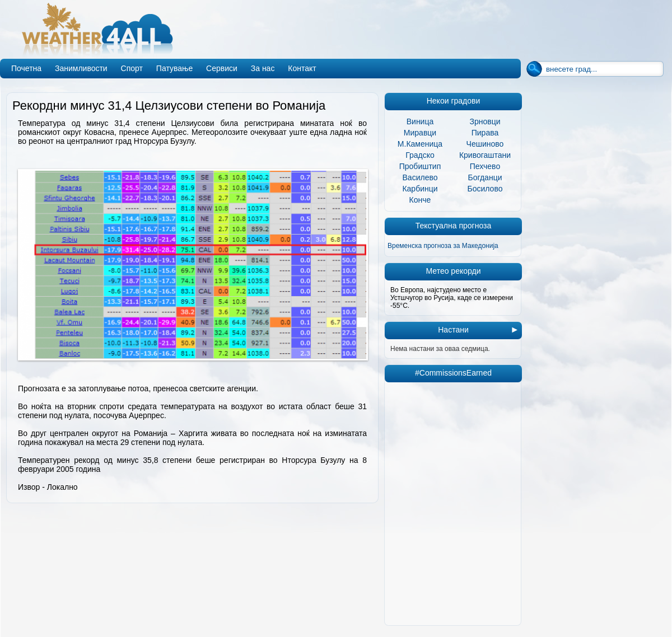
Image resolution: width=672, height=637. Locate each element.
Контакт (302, 68)
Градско (420, 155)
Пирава (485, 133)
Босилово (485, 189)
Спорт (132, 68)
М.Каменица (420, 144)
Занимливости (81, 68)
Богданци (485, 177)
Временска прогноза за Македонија (443, 246)
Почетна (26, 68)
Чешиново (485, 144)
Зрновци (485, 121)
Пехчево (485, 166)
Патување (174, 68)
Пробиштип (420, 166)
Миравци (420, 133)
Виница (420, 121)
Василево (420, 177)
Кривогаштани (485, 155)
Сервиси (222, 68)
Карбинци (420, 189)
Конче (420, 200)
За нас (263, 68)
